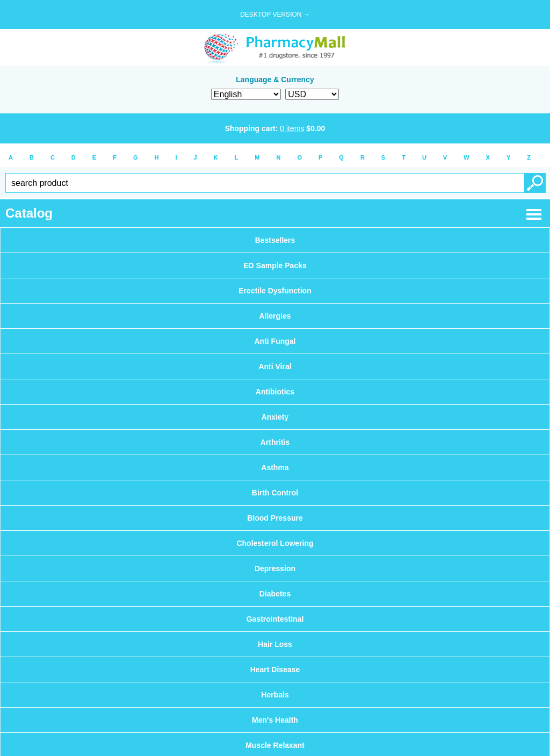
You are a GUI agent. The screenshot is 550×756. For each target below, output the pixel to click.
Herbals (275, 695)
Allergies (275, 316)
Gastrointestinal (275, 619)
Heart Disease (275, 669)
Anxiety (275, 417)
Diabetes (275, 594)
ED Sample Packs (275, 265)
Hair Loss (275, 644)
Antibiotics (275, 392)
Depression (275, 568)
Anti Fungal (275, 341)
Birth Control (275, 493)
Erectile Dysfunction (275, 291)
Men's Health (275, 720)
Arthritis (275, 442)
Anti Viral (275, 366)
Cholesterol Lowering (275, 543)
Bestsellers (275, 240)
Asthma (275, 467)
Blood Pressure (275, 518)
